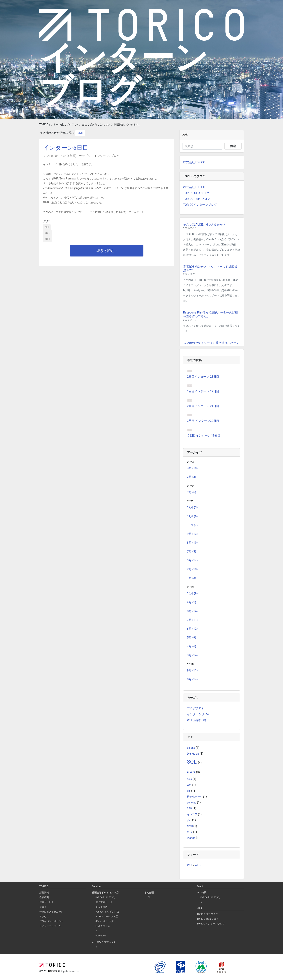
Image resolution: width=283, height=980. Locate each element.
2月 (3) (192, 477)
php (47, 227)
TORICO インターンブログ (211, 924)
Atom (199, 865)
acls (190, 779)
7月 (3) (192, 552)
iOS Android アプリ (106, 897)
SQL (193, 762)
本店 (105, 893)
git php (191, 748)
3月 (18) (192, 468)
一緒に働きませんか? (51, 912)
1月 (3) (192, 578)
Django (192, 838)
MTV (47, 239)
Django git (193, 754)
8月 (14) (192, 611)
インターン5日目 (66, 148)
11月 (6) (192, 516)
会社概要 (44, 897)
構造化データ (195, 797)
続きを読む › (107, 251)
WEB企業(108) (197, 720)
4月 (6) (192, 646)
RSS (190, 865)
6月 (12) (192, 629)
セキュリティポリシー (51, 926)
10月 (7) (192, 525)
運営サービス (47, 902)
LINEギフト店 (103, 926)
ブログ (115, 156)
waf (190, 785)
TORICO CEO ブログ (196, 193)
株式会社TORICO (194, 162)
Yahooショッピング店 (107, 912)
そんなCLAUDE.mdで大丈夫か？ (204, 225)
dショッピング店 (105, 921)
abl (189, 791)
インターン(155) (198, 714)
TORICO (52, 971)
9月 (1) (192, 602)
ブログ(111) (195, 708)
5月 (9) (192, 638)
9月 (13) (192, 534)
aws (192, 772)
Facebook (101, 936)
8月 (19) (192, 543)
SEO (190, 809)
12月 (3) (192, 507)
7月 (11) (192, 620)
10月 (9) (192, 593)
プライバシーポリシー (51, 921)
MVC (80, 133)
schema (192, 803)
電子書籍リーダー (105, 902)
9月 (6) (192, 492)
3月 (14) (192, 560)
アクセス (44, 916)
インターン (102, 156)
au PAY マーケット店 (107, 916)
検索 (233, 146)
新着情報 (44, 893)
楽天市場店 (102, 907)
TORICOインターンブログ (200, 205)
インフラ (193, 814)
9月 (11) (192, 670)
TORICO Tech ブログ (197, 199)
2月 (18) (192, 569)
